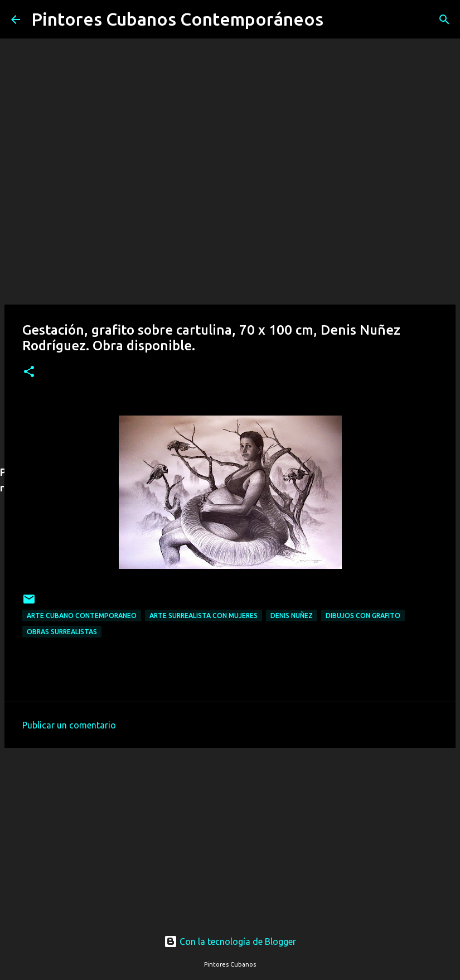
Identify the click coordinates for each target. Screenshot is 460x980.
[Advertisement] (230, 831)
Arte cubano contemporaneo (82, 615)
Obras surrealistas (62, 632)
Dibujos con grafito (363, 615)
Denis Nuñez (292, 615)
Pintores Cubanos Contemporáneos (177, 19)
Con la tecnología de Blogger (230, 942)
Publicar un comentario (69, 725)
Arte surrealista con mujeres (204, 615)
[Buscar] (339, 20)
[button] (29, 372)
